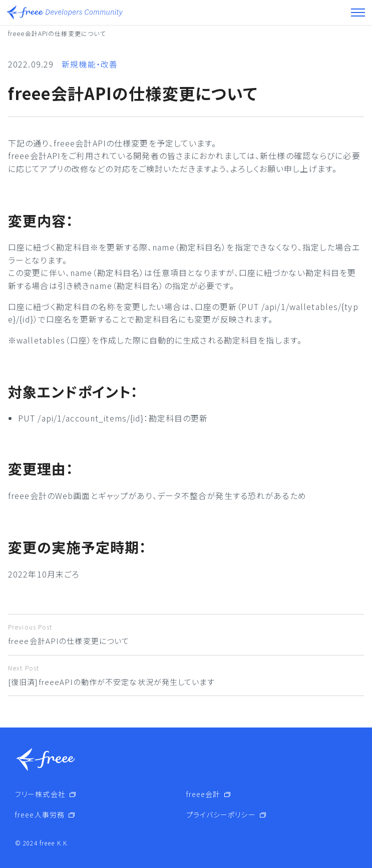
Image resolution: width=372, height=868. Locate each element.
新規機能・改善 (90, 64)
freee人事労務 (40, 814)
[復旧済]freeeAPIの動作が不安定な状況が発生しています (186, 675)
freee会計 (204, 794)
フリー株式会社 (40, 794)
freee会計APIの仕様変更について (186, 634)
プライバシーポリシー (221, 814)
